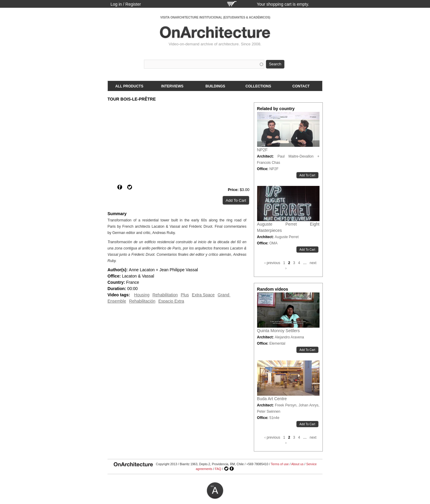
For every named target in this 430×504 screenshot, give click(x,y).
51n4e (274, 418)
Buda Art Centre (272, 399)
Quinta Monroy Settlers (278, 331)
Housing (142, 295)
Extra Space (203, 295)
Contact (301, 86)
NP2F (262, 150)
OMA (273, 243)
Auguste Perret (287, 237)
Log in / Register (126, 4)
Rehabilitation (165, 295)
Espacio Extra (171, 301)
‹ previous (272, 263)
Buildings (215, 86)
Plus (185, 295)
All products (129, 86)
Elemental (277, 343)
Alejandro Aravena (289, 337)
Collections (258, 86)
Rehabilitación (142, 301)
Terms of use (280, 464)
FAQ (218, 469)
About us (297, 464)
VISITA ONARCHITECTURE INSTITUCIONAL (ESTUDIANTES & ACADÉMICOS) (215, 17)
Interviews (172, 86)
